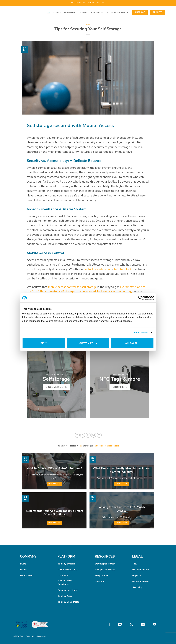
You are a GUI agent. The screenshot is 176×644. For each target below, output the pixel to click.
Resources (97, 13)
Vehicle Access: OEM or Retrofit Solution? (54, 469)
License (83, 13)
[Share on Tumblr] (99, 435)
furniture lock (123, 269)
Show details (141, 332)
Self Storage (99, 446)
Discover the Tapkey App (88, 3)
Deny (44, 343)
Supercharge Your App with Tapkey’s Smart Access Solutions (54, 513)
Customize (88, 343)
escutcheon (103, 269)
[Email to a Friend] (88, 435)
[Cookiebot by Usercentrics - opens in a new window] (141, 298)
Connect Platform (64, 13)
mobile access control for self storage (72, 287)
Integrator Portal (118, 13)
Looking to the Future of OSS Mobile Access (122, 509)
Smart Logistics (112, 446)
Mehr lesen (54, 484)
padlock (89, 269)
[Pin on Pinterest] (94, 435)
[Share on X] (83, 435)
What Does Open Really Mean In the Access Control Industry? (122, 470)
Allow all (132, 343)
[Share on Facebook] (77, 435)
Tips (88, 25)
